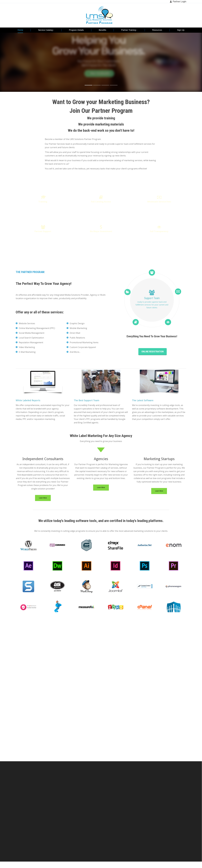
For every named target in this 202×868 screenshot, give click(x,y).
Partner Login (178, 2)
